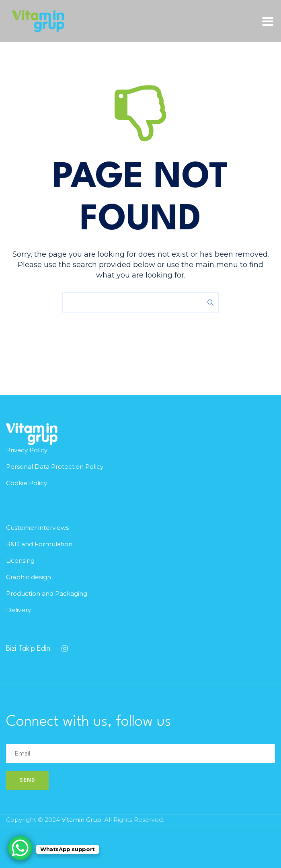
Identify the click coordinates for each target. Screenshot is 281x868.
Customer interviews (37, 528)
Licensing (20, 561)
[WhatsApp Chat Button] (20, 848)
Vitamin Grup (81, 820)
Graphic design (29, 577)
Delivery (18, 610)
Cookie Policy (27, 483)
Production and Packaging (47, 593)
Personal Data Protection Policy (55, 467)
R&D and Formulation (39, 544)
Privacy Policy (27, 450)
